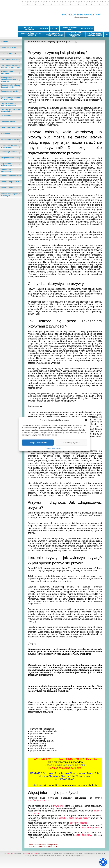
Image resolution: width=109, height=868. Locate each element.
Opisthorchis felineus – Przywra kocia (10, 147)
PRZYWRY (55, 28)
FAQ (106, 34)
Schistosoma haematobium (6, 171)
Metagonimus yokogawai (10, 140)
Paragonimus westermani (11, 158)
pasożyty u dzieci (66, 818)
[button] (86, 420)
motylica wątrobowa (91, 828)
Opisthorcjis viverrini (9, 152)
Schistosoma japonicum (10, 182)
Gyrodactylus (6, 115)
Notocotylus (5, 133)
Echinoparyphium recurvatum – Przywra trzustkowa (9, 79)
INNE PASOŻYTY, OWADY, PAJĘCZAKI (31, 34)
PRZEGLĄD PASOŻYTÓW (29, 28)
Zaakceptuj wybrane (71, 443)
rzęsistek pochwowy (82, 835)
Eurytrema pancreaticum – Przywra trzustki (11, 98)
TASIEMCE (44, 28)
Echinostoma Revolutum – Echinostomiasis (11, 86)
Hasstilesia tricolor (8, 121)
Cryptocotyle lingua (8, 53)
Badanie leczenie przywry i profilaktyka (11, 195)
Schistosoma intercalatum (11, 176)
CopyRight (9, 853)
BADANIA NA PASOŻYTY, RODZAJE (54, 34)
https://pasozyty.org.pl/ (38, 800)
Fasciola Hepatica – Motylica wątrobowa (8, 104)
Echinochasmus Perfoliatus (7, 73)
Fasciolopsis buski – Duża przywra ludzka (11, 110)
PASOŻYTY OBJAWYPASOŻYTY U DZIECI (94, 34)
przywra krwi (58, 806)
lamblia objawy (82, 818)
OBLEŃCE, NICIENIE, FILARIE (70, 28)
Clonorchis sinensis (8, 47)
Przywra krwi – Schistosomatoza (7, 165)
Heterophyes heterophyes (11, 127)
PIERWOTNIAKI (87, 28)
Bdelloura (5, 41)
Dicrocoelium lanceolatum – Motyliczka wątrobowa (11, 66)
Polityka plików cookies (53, 448)
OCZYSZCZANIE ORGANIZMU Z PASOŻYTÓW (75, 34)
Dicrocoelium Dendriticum (11, 59)
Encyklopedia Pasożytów (30, 853)
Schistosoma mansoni (9, 188)
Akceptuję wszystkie (38, 443)
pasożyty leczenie (78, 823)
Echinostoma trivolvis (9, 91)
